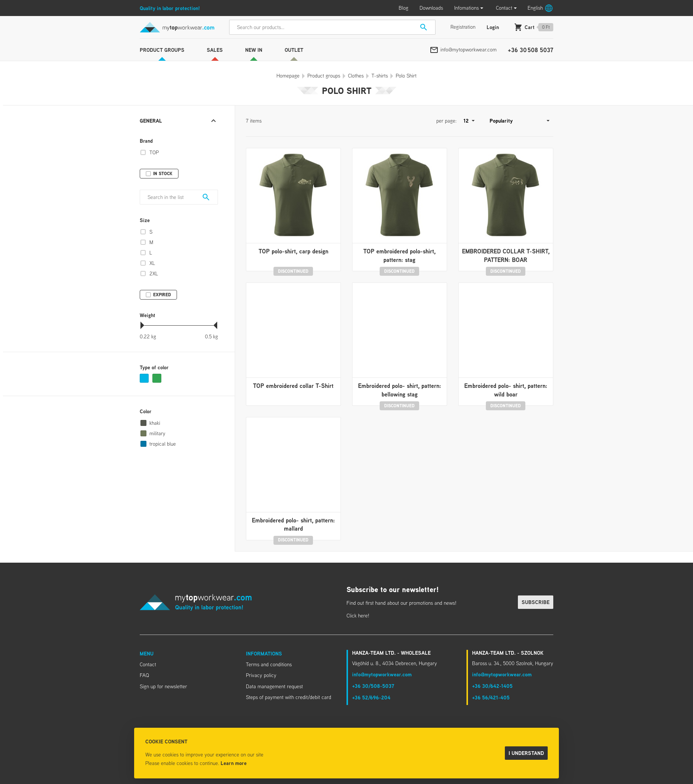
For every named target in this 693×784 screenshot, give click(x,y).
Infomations (466, 8)
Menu (147, 653)
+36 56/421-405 (491, 697)
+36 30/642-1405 (492, 686)
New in (254, 50)
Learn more (234, 763)
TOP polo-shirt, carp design (293, 251)
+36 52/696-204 (371, 697)
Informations (264, 653)
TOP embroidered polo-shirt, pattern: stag (399, 255)
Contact (504, 8)
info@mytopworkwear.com (469, 50)
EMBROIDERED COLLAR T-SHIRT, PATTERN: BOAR (506, 255)
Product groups (162, 50)
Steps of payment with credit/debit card (289, 697)
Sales (215, 50)
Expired (162, 295)
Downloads (431, 8)
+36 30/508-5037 (373, 686)
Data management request (274, 686)
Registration (463, 27)
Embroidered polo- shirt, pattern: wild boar (506, 390)
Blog (404, 8)
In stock (163, 173)
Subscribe (536, 602)
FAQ (144, 675)
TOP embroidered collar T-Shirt (293, 386)
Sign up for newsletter (163, 686)
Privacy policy (261, 675)
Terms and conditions (269, 664)
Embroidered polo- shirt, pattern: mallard (293, 524)
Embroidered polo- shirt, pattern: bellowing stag (400, 390)
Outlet (294, 50)
